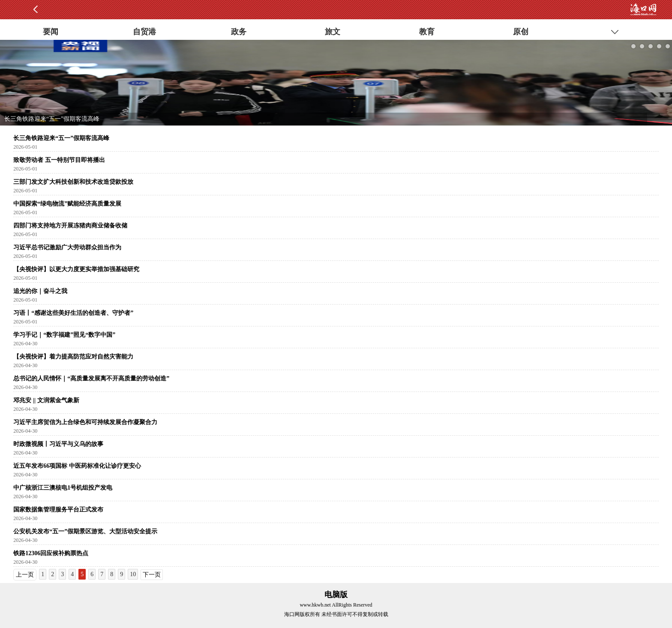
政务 (239, 32)
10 (133, 574)
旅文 (333, 32)
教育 (427, 32)
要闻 (51, 32)
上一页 (25, 575)
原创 (521, 32)
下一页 (152, 575)
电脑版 (336, 595)
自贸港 (144, 32)
